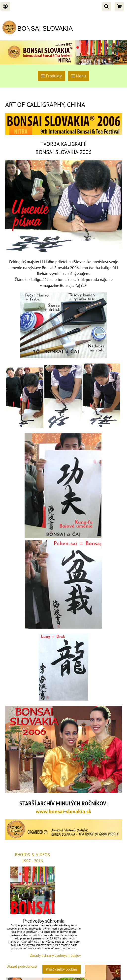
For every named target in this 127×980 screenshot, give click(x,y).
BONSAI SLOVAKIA (45, 28)
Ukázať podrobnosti (22, 967)
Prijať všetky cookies (62, 969)
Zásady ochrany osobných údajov (55, 955)
